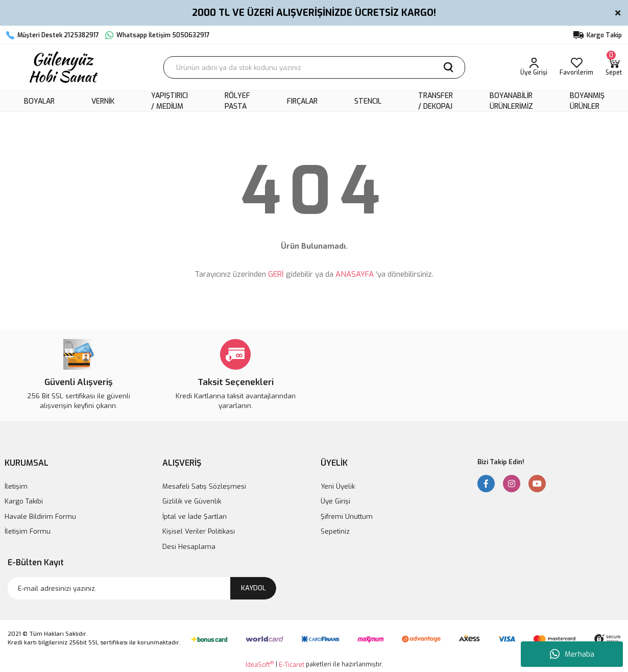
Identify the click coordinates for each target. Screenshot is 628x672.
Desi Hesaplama (189, 547)
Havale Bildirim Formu (40, 517)
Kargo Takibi (24, 501)
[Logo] (62, 67)
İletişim (16, 486)
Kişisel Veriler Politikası (199, 531)
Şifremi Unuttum (347, 517)
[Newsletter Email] (142, 588)
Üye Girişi (335, 501)
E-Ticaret (292, 665)
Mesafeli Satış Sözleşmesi (204, 486)
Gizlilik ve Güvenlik (192, 501)
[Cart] (614, 67)
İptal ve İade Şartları (195, 517)
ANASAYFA (355, 274)
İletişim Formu (28, 531)
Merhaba (572, 654)
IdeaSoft (260, 665)
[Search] (314, 67)
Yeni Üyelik (338, 486)
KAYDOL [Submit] (253, 588)
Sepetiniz (335, 531)
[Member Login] (534, 67)
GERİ (276, 274)
